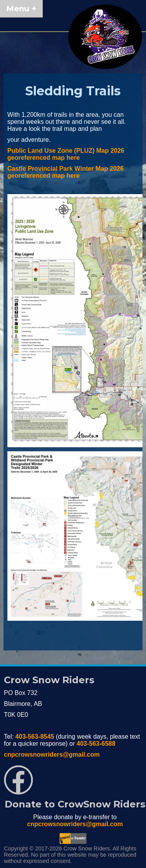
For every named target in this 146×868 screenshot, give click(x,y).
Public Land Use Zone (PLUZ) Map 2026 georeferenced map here (66, 154)
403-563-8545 (35, 737)
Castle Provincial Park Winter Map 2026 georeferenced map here (66, 172)
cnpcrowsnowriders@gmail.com (52, 755)
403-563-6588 (96, 744)
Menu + (21, 9)
